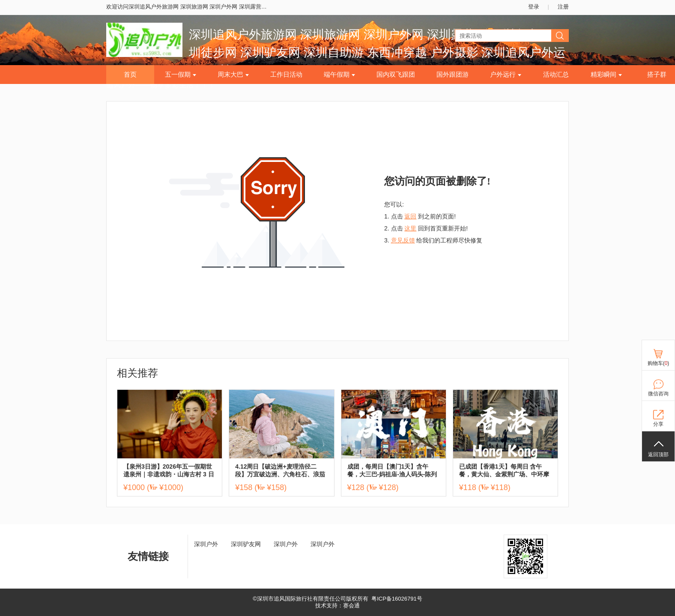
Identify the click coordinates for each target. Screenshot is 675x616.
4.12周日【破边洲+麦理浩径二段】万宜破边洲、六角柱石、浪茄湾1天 (280, 471)
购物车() (659, 363)
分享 (658, 424)
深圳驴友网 (246, 544)
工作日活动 (286, 75)
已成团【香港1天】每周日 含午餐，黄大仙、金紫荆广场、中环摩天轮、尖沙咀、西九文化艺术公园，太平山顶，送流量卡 (504, 471)
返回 (410, 216)
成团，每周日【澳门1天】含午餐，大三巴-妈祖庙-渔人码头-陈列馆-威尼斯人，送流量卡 (392, 471)
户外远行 (506, 75)
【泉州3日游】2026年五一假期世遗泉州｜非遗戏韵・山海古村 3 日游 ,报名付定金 (169, 471)
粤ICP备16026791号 (397, 599)
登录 (534, 7)
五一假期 (181, 75)
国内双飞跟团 (396, 75)
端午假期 (339, 75)
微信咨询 (658, 394)
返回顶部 (658, 455)
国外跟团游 (452, 75)
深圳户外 (206, 544)
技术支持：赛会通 (337, 606)
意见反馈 (403, 240)
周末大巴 (233, 75)
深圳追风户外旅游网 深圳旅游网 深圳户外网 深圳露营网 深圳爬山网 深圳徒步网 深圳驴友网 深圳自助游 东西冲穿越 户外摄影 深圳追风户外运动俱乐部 (377, 52)
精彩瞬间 (606, 75)
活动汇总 (556, 75)
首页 (130, 75)
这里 (410, 228)
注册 (563, 7)
